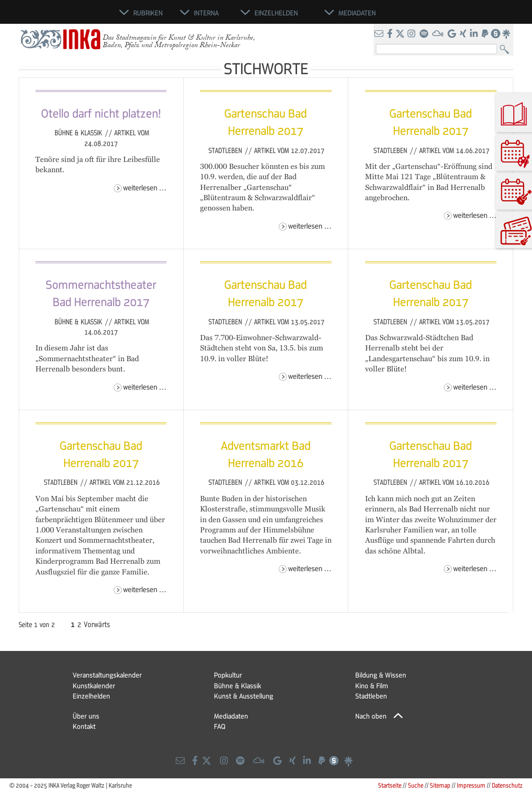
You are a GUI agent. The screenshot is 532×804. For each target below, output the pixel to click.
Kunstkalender (94, 685)
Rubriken (148, 13)
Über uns (86, 716)
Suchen (507, 50)
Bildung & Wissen (381, 675)
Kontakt (84, 726)
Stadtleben (226, 150)
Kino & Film (372, 685)
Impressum (471, 785)
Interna (206, 13)
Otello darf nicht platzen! (101, 113)
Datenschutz (507, 785)
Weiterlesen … (145, 187)
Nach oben (371, 716)
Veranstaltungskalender (107, 675)
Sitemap (440, 785)
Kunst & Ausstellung (244, 696)
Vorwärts (97, 624)
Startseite (390, 785)
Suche (416, 785)
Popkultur (228, 675)
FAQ (220, 726)
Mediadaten (231, 716)
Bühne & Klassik (79, 133)
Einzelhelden (91, 696)
